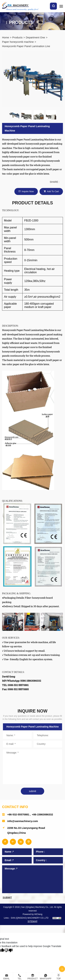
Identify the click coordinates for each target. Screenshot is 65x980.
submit (32, 791)
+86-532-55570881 (18, 814)
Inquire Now (28, 191)
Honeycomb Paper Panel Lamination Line (26, 46)
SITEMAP (32, 921)
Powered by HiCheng (32, 914)
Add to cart (53, 191)
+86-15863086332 (42, 814)
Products (17, 37)
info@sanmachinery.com (23, 821)
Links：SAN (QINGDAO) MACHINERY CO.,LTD (26, 918)
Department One (35, 37)
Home (6, 37)
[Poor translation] (8, 950)
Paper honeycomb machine (18, 42)
